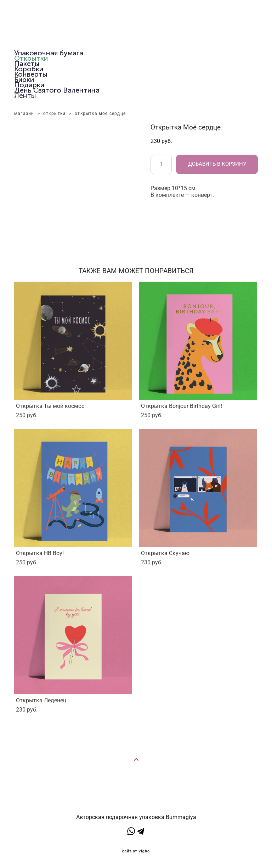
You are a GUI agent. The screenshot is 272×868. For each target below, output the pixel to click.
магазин (24, 114)
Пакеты (27, 63)
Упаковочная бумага (49, 53)
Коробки (29, 69)
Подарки (29, 85)
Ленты (25, 95)
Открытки (31, 58)
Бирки (24, 79)
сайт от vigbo (136, 851)
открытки (55, 114)
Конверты (31, 74)
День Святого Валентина (57, 90)
